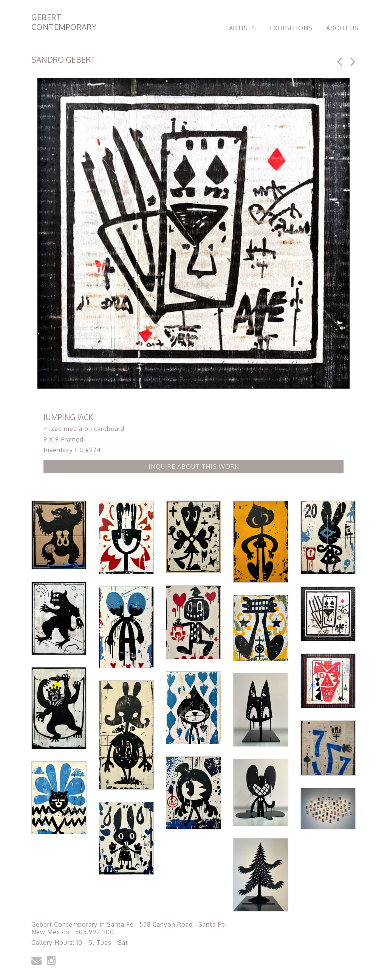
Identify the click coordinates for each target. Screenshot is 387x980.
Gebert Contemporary (64, 22)
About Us (342, 28)
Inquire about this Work (194, 467)
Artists (243, 28)
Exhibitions (291, 28)
